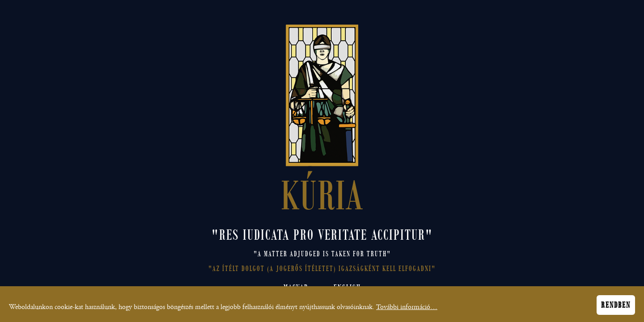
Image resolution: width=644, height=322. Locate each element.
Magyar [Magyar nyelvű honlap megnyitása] (296, 288)
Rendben (616, 307)
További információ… (407, 309)
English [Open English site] (347, 288)
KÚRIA (322, 193)
